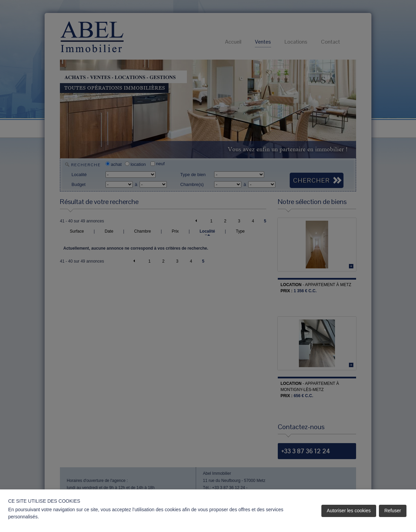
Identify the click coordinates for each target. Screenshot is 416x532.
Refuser (393, 511)
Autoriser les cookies (349, 511)
